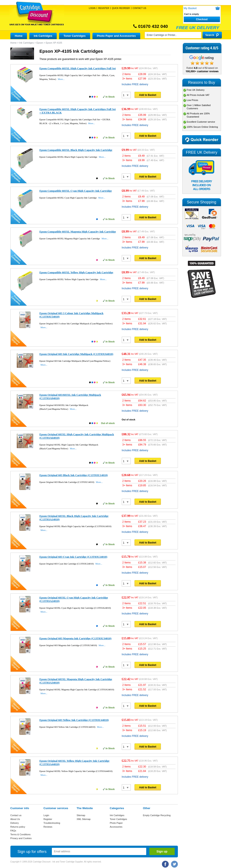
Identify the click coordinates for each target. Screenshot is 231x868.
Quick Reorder (121, 8)
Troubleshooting (52, 823)
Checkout (202, 19)
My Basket (190, 8)
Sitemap (81, 815)
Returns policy (18, 827)
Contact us (16, 815)
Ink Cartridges (43, 36)
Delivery (15, 823)
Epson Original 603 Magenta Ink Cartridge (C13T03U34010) (76, 638)
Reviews (48, 827)
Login (92, 8)
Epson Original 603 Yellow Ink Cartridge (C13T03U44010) (74, 720)
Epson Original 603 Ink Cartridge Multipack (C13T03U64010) (76, 354)
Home (19, 36)
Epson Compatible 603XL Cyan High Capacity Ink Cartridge (76, 191)
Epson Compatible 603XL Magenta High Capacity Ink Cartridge (78, 232)
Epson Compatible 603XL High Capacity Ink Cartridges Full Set (78, 68)
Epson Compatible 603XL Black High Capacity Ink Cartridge (76, 150)
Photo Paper (116, 823)
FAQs (13, 831)
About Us (15, 819)
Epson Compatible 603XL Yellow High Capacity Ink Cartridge (76, 272)
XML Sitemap (84, 819)
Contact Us (139, 8)
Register (104, 8)
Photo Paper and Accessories (116, 36)
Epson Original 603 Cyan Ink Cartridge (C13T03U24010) (73, 557)
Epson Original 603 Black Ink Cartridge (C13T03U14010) (74, 475)
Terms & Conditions (21, 834)
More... (61, 79)
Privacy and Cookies (21, 838)
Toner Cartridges (75, 36)
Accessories (116, 827)
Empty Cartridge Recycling (157, 815)
